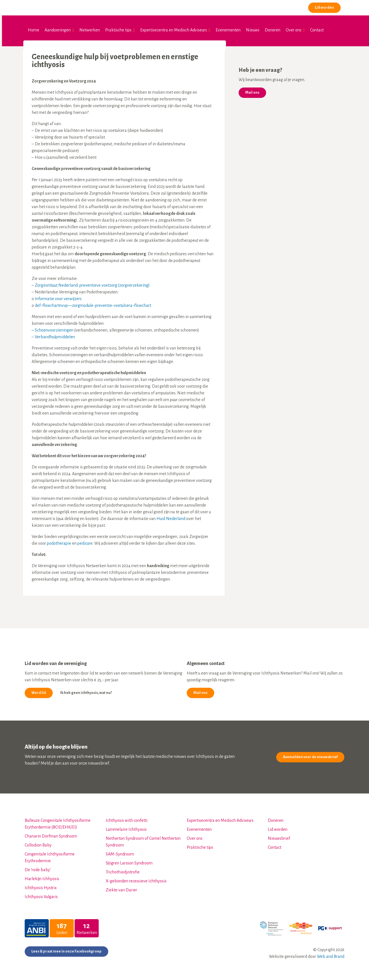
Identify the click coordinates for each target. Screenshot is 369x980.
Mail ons (252, 90)
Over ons (293, 30)
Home (33, 30)
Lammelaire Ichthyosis (126, 827)
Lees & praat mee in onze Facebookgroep (66, 949)
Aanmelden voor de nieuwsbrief (310, 755)
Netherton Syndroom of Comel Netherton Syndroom (143, 839)
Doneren (272, 30)
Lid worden (324, 8)
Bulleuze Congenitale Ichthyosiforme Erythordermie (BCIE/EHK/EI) (58, 822)
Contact (316, 30)
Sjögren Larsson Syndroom (129, 861)
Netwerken (89, 30)
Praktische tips (117, 30)
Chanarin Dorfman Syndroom (51, 834)
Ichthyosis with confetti (127, 818)
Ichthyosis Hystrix (41, 885)
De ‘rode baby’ (38, 868)
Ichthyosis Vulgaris (41, 894)
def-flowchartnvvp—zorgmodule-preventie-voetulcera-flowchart (93, 303)
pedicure (85, 541)
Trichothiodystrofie (123, 870)
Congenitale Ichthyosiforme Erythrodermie (50, 855)
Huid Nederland (171, 516)
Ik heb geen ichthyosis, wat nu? (86, 691)
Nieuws (252, 30)
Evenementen (227, 30)
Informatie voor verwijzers (58, 296)
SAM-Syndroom (120, 852)
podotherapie (59, 541)
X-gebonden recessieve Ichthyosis (136, 879)
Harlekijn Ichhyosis (42, 877)
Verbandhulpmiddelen (55, 335)
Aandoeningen (57, 30)
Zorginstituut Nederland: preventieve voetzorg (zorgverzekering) (92, 283)
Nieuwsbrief (279, 836)
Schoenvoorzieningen (54, 328)
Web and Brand (331, 954)
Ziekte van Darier (121, 888)
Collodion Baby (38, 843)
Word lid (39, 691)
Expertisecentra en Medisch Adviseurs (173, 30)
